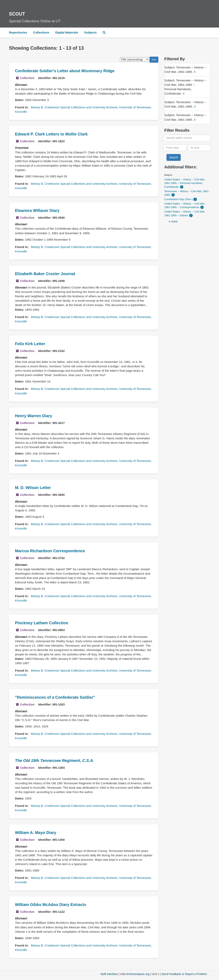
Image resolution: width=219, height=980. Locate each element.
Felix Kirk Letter (30, 344)
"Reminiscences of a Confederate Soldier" (55, 697)
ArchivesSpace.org (138, 974)
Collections (41, 32)
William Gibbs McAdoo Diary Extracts (51, 905)
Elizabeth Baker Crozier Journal (45, 274)
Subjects (91, 32)
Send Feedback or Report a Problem (184, 974)
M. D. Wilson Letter (33, 488)
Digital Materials (67, 32)
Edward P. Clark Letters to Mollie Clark (51, 134)
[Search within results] (187, 138)
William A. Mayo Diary (36, 833)
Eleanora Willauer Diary (37, 210)
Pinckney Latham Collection (42, 623)
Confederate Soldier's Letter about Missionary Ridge (65, 71)
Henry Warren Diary (34, 416)
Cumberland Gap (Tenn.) (179, 199)
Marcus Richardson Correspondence (50, 551)
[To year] (199, 148)
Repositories (18, 32)
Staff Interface (109, 974)
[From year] (175, 148)
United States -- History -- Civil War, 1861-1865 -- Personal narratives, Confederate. (185, 183)
